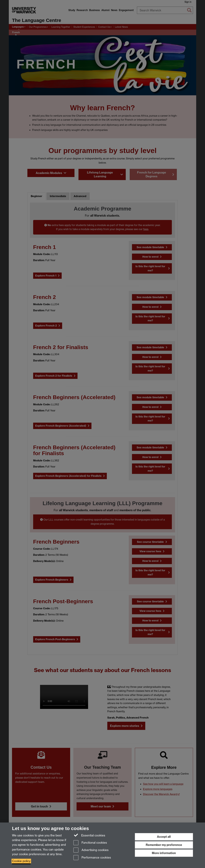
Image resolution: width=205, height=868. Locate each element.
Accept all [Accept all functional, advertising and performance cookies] (164, 837)
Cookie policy (21, 861)
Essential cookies (89, 835)
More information (164, 853)
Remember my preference (164, 845)
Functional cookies (90, 843)
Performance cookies (92, 858)
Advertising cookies (91, 850)
